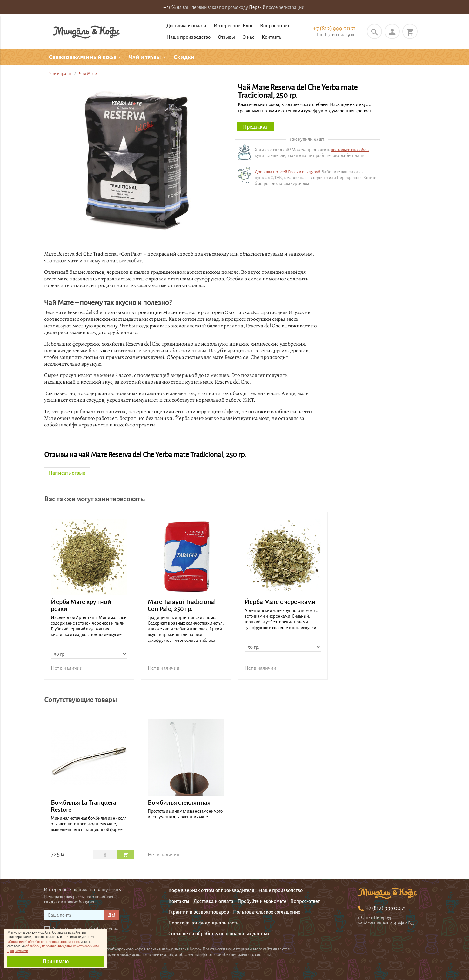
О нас (248, 37)
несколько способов (350, 150)
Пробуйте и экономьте (262, 901)
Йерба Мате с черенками (280, 602)
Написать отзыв (67, 473)
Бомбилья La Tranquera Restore (84, 806)
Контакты (272, 37)
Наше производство (188, 37)
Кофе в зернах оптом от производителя (211, 890)
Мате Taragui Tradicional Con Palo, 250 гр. (182, 605)
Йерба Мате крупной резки (81, 605)
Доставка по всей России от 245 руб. (288, 172)
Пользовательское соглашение (267, 912)
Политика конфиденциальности (204, 923)
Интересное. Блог (233, 26)
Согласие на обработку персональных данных (219, 933)
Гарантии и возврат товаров (199, 912)
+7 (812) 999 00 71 (335, 29)
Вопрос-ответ (275, 26)
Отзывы (226, 37)
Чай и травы (60, 74)
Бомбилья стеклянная (179, 802)
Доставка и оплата (186, 26)
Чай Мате (88, 74)
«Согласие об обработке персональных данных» (44, 942)
